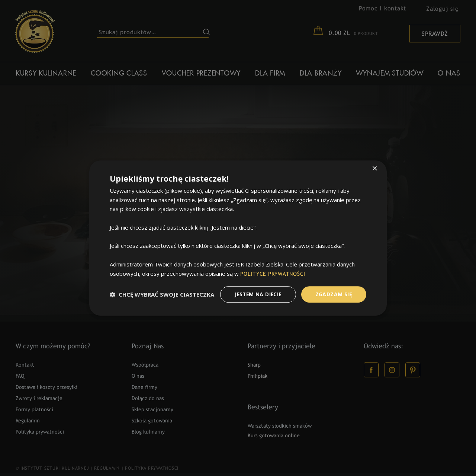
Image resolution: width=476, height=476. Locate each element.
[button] (162, 294)
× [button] (375, 169)
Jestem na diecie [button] (257, 294)
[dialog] (238, 238)
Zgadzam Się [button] (334, 294)
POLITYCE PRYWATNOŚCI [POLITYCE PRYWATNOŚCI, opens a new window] (274, 274)
